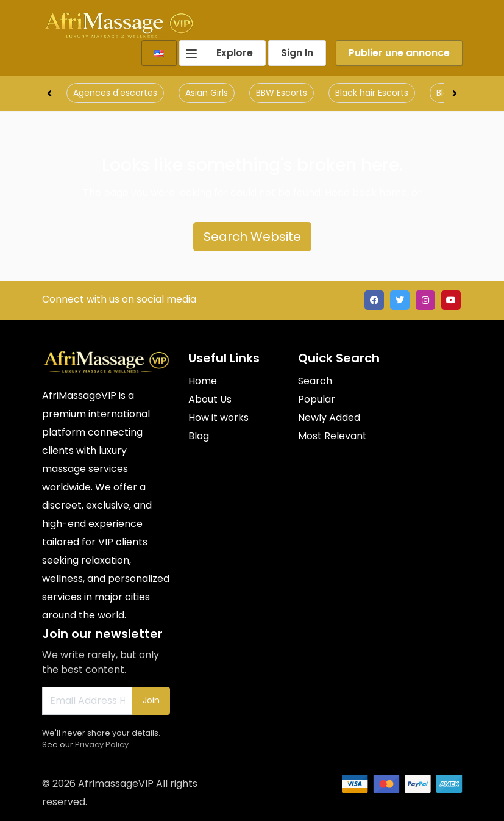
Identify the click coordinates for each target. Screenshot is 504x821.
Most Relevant (332, 436)
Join (151, 700)
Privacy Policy (102, 744)
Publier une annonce (399, 53)
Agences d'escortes (115, 93)
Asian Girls (207, 93)
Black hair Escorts (372, 93)
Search (315, 381)
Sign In (297, 53)
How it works (218, 418)
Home (203, 381)
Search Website (252, 237)
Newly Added (329, 418)
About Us (210, 399)
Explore (216, 53)
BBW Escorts (282, 93)
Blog (199, 436)
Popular (317, 399)
